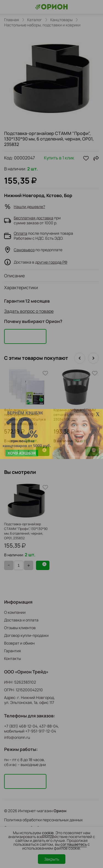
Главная (12, 20)
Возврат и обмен (19, 643)
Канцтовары (61, 20)
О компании (15, 612)
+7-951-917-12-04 (41, 731)
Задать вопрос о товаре (29, 311)
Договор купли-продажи (26, 635)
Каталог (35, 20)
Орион (60, 811)
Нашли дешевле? (29, 207)
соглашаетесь (74, 844)
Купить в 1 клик (59, 158)
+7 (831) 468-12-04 (21, 726)
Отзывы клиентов (20, 628)
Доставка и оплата (21, 620)
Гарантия (12, 651)
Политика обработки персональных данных (43, 820)
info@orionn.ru (17, 737)
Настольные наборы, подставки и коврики (42, 25)
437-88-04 (49, 726)
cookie (48, 833)
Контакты (12, 658)
